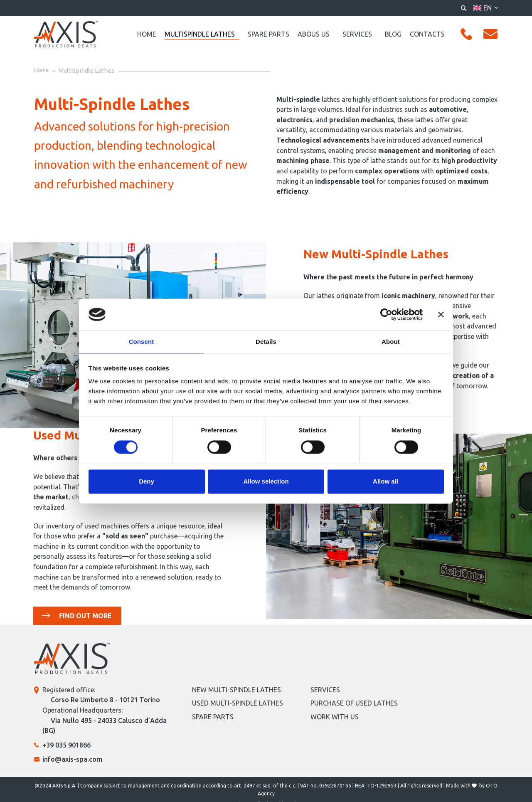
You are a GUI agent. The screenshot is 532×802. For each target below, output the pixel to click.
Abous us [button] (314, 34)
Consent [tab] (142, 342)
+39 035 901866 (66, 745)
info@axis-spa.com (72, 760)
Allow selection (266, 482)
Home (147, 34)
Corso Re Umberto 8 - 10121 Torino (105, 701)
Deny (147, 482)
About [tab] (391, 342)
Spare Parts (268, 34)
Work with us (335, 717)
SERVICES (325, 690)
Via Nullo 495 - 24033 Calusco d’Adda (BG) (105, 726)
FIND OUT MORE (85, 616)
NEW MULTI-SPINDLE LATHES (236, 690)
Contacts (427, 34)
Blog (393, 34)
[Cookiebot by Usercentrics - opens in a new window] (386, 314)
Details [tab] (266, 342)
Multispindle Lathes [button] (200, 34)
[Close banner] (441, 314)
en (488, 8)
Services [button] (357, 34)
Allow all (385, 482)
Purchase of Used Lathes (354, 704)
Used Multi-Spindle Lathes (238, 704)
